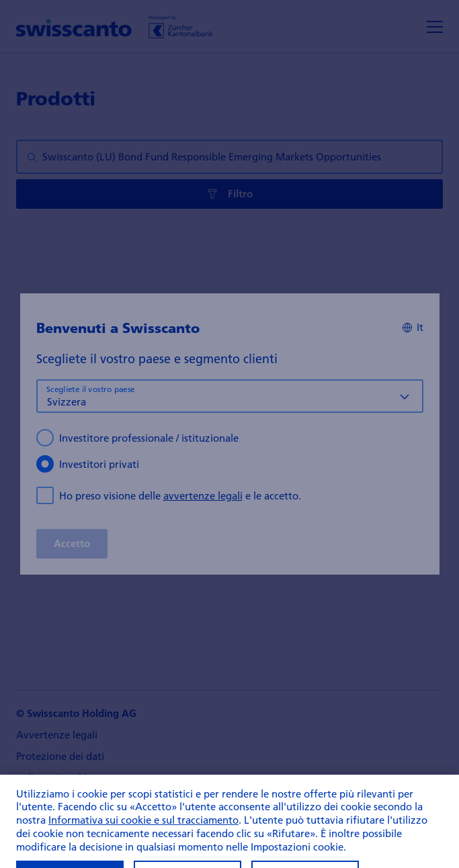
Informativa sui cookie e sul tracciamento (143, 836)
